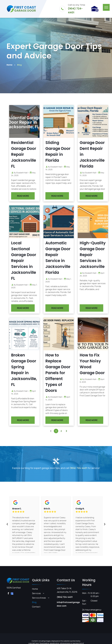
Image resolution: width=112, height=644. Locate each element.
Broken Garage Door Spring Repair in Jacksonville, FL (33, 370)
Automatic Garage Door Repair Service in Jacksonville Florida (67, 258)
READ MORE (32, 196)
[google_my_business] (12, 594)
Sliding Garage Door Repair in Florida (67, 152)
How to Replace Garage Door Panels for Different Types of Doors (67, 373)
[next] (105, 524)
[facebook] (8, 594)
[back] (7, 524)
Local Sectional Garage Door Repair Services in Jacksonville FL (33, 261)
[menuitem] (44, 589)
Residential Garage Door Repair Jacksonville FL (33, 154)
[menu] (106, 7)
